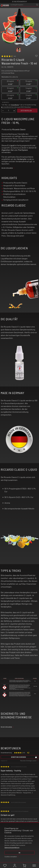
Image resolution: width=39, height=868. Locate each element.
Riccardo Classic (19, 129)
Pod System (23, 150)
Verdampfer (22, 159)
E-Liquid (11, 145)
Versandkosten (15, 105)
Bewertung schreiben (24, 757)
